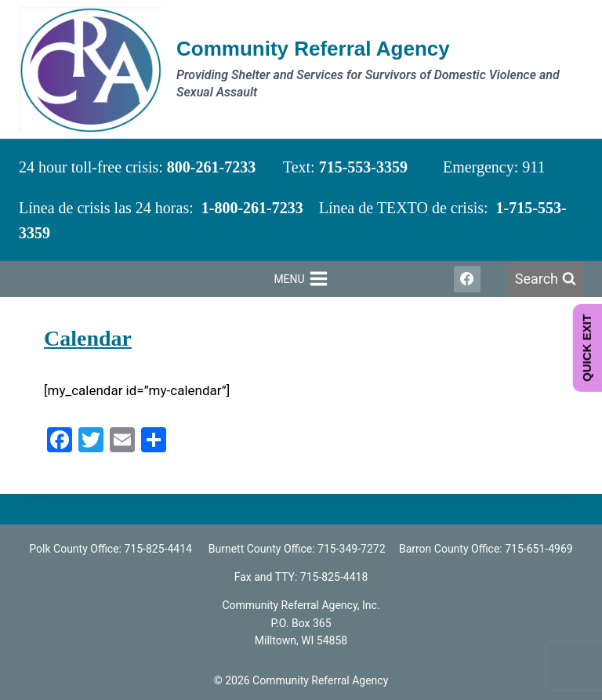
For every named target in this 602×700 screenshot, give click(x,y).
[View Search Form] (546, 279)
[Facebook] (467, 279)
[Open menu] (301, 279)
